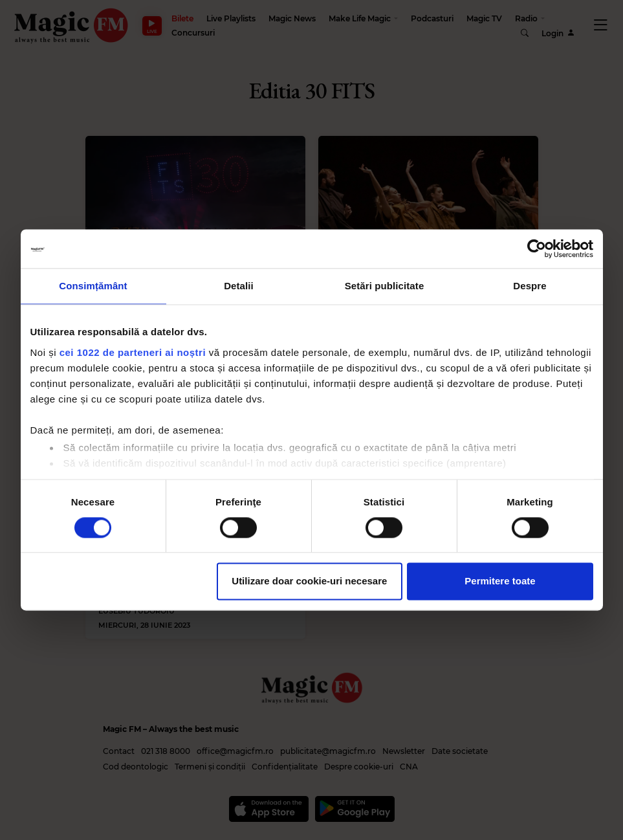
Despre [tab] (530, 286)
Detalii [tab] (239, 286)
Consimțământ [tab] (93, 286)
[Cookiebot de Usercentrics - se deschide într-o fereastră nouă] (537, 249)
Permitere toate (500, 581)
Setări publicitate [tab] (385, 286)
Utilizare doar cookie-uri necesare (309, 581)
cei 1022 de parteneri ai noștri (133, 352)
